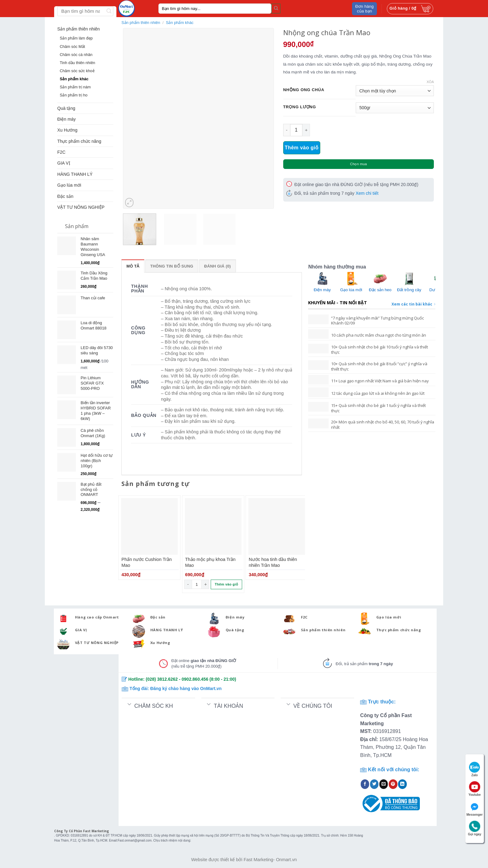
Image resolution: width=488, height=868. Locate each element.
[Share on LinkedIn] (402, 784)
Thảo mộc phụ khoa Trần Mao (210, 562)
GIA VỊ (64, 163)
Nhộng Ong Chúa (304, 90)
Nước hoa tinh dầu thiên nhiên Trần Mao (273, 562)
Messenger (475, 809)
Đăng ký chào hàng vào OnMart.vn (186, 688)
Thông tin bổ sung (172, 266)
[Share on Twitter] (374, 784)
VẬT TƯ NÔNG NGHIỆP (81, 207)
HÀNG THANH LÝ (75, 174)
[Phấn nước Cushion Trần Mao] (149, 526)
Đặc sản (65, 196)
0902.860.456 (195, 679)
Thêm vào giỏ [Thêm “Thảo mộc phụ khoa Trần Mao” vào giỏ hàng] (226, 584)
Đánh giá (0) (218, 266)
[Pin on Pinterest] (393, 784)
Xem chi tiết (367, 193)
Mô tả (133, 266)
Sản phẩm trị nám (75, 87)
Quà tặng (66, 108)
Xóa (430, 82)
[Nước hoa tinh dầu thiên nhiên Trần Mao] (277, 526)
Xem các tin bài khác (413, 304)
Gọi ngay (475, 828)
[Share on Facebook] (365, 784)
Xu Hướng (67, 130)
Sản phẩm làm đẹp (76, 38)
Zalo (475, 769)
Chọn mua (359, 164)
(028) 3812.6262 (162, 679)
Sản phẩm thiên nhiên (79, 29)
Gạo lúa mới (69, 185)
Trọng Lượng (300, 107)
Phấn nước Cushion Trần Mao (146, 562)
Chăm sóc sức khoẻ (77, 71)
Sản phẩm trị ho (74, 95)
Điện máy (66, 119)
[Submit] (276, 8)
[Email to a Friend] (384, 784)
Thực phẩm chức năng (79, 141)
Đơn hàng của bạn (365, 9)
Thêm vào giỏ (302, 148)
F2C (61, 152)
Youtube (474, 789)
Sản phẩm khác (74, 79)
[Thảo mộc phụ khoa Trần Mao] (213, 526)
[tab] (133, 266)
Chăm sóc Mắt (72, 47)
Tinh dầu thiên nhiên (77, 63)
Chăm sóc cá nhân (76, 55)
